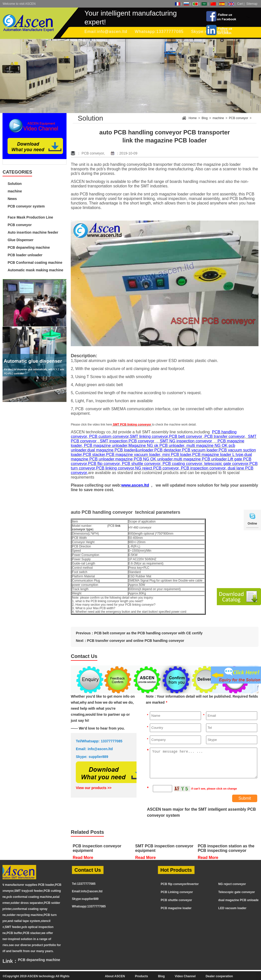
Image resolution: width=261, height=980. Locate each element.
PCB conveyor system (26, 206)
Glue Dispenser (20, 240)
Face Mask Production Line (30, 217)
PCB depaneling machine (29, 247)
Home (193, 118)
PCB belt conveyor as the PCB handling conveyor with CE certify (148, 633)
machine (15, 191)
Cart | (241, 4)
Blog (205, 118)
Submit (245, 798)
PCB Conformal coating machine (35, 263)
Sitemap (252, 4)
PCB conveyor (20, 225)
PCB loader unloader (25, 255)
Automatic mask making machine (35, 270)
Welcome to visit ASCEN (19, 4)
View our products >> (94, 788)
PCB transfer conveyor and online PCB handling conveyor (136, 641)
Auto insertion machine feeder (33, 232)
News (12, 199)
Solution (15, 184)
